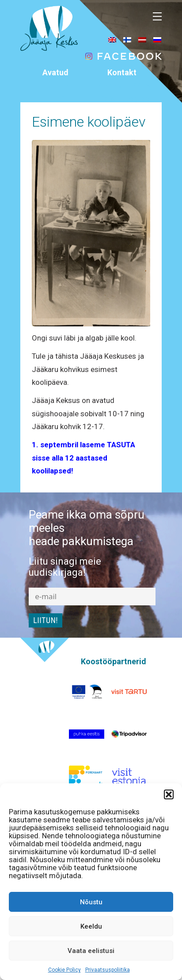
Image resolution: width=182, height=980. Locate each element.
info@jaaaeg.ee (122, 98)
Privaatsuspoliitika (108, 970)
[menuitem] (112, 39)
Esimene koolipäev (89, 122)
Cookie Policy (64, 970)
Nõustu (91, 902)
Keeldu (91, 926)
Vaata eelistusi (91, 951)
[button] (169, 794)
